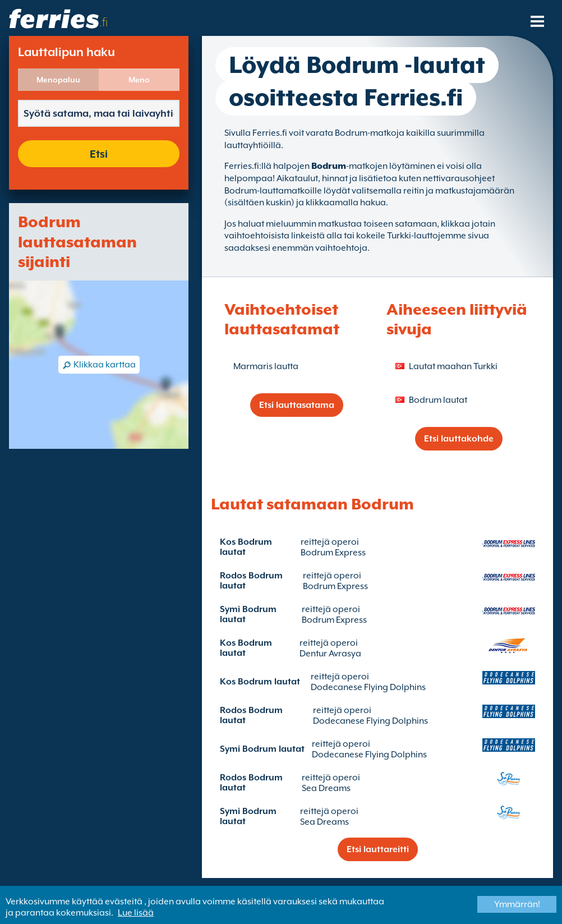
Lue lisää (136, 913)
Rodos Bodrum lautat (251, 581)
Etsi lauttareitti (378, 849)
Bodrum (329, 166)
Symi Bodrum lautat (248, 614)
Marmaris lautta (266, 366)
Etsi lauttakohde (459, 439)
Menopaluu (58, 80)
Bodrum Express (333, 553)
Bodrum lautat (438, 400)
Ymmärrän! (517, 904)
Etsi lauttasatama (297, 405)
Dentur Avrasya (330, 654)
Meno (139, 80)
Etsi (99, 154)
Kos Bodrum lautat (246, 547)
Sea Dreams (326, 788)
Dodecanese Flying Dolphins (368, 687)
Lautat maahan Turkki (453, 366)
